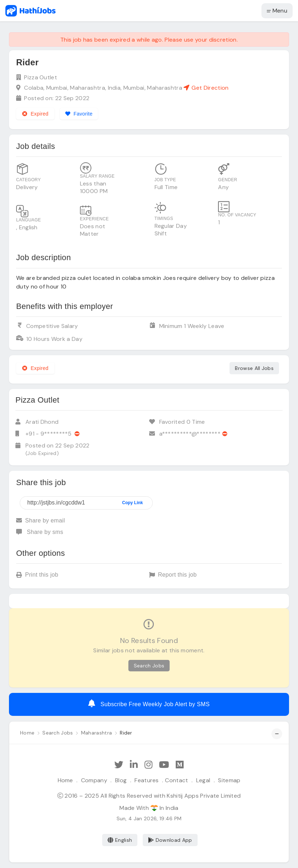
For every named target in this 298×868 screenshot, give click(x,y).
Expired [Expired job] (35, 114)
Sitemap (229, 780)
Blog (121, 780)
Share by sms (40, 532)
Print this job (37, 575)
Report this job (173, 575)
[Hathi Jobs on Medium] (180, 765)
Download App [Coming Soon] (170, 840)
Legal (203, 780)
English (120, 840)
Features (147, 780)
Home (65, 780)
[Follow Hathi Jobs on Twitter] (119, 765)
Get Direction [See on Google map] (206, 88)
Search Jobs (149, 666)
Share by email (41, 520)
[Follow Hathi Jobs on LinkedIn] (134, 765)
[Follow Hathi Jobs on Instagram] (148, 765)
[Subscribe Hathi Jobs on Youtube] (164, 765)
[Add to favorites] (79, 114)
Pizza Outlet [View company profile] (41, 77)
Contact (176, 780)
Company (94, 780)
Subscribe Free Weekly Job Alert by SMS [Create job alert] (149, 703)
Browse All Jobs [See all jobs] (254, 368)
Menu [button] (277, 11)
